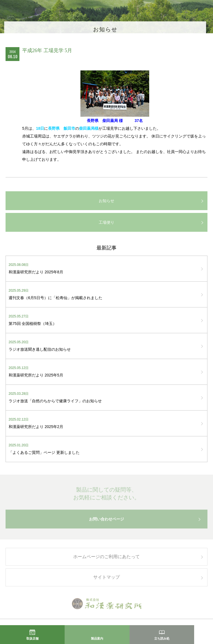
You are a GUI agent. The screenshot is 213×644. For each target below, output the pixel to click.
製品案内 (97, 638)
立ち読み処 (162, 638)
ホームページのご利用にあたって (106, 558)
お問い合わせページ (106, 521)
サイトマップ (106, 579)
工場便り (106, 222)
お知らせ (106, 201)
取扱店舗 (32, 638)
